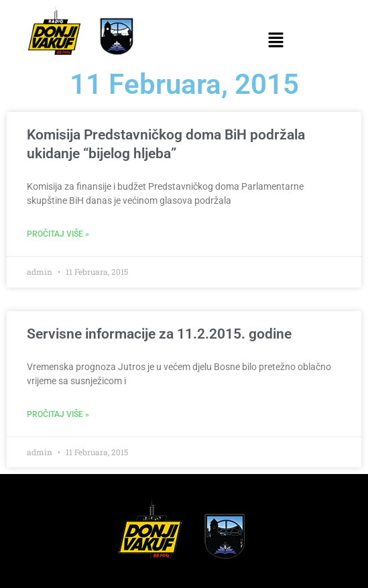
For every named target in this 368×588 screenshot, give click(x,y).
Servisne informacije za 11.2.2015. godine (159, 334)
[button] (276, 41)
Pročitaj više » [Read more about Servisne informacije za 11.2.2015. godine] (58, 414)
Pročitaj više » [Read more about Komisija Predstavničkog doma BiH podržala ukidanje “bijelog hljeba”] (58, 234)
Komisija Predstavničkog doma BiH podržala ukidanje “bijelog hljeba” (166, 144)
